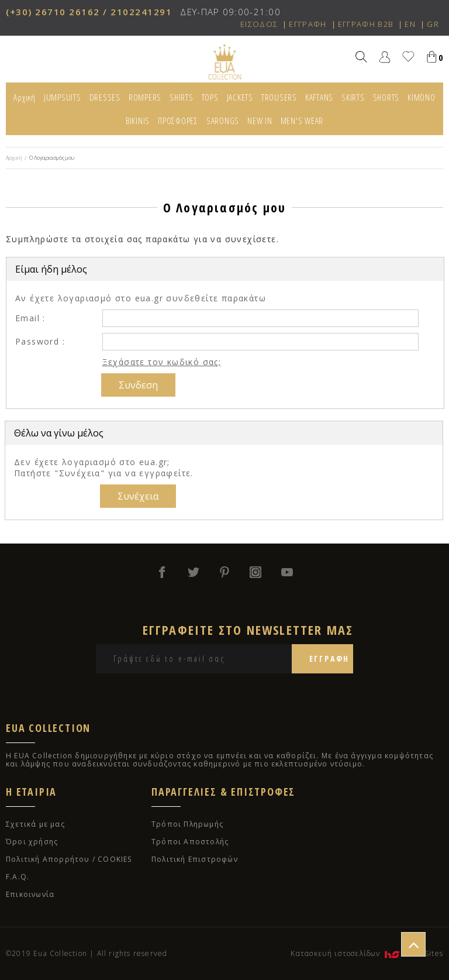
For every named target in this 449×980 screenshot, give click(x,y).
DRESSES (105, 97)
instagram (256, 572)
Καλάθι (431, 56)
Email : (30, 318)
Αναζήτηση (361, 56)
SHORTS (386, 97)
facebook (161, 572)
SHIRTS (182, 97)
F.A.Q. (18, 877)
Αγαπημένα (408, 56)
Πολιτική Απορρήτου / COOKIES (69, 859)
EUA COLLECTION (225, 62)
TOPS (210, 97)
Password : (40, 341)
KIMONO (422, 97)
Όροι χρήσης (32, 842)
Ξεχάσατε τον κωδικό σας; (162, 362)
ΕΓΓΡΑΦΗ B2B (366, 24)
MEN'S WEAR (302, 121)
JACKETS (240, 97)
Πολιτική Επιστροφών (195, 859)
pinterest (224, 572)
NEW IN (260, 121)
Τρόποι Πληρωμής (187, 824)
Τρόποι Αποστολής (190, 842)
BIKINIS (138, 121)
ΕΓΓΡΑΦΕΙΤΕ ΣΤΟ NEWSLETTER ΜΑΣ (248, 630)
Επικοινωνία (30, 894)
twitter (193, 572)
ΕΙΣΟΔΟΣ (259, 24)
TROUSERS (279, 97)
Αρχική (25, 97)
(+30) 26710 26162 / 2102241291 (89, 12)
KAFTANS (319, 97)
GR (433, 24)
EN (410, 24)
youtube (288, 572)
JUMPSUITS (63, 97)
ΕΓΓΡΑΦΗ (308, 24)
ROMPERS (145, 97)
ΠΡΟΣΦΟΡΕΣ (178, 121)
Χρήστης (385, 56)
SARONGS (223, 121)
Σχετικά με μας (35, 824)
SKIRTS (353, 97)
